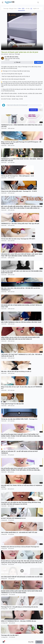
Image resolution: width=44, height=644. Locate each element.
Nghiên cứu (36, 8)
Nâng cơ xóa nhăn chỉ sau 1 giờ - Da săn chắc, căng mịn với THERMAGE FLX (21, 388)
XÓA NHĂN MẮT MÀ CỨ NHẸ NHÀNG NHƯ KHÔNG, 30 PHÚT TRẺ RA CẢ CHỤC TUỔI (21, 306)
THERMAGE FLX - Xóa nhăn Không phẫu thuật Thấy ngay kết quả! (20, 224)
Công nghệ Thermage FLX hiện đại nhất (12, 404)
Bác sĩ (16, 8)
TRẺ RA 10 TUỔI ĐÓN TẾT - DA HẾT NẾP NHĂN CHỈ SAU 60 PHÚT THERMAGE (19, 452)
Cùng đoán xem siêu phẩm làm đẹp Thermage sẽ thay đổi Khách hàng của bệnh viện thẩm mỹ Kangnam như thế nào (21, 503)
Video (21, 9)
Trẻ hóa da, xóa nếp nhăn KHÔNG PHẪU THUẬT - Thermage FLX (19, 419)
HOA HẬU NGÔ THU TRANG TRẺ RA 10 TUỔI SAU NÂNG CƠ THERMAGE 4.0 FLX (22, 486)
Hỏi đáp (29, 9)
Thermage (6, 8)
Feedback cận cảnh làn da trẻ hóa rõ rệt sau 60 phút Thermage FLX (20, 547)
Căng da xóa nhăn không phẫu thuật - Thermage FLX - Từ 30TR (19, 191)
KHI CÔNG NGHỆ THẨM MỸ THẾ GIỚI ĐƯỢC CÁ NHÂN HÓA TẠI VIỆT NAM (22, 577)
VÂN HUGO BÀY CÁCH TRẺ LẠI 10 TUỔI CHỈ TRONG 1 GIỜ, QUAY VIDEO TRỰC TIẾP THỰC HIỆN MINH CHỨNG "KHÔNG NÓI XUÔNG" (22, 255)
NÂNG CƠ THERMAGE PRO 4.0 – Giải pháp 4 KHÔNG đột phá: (19, 621)
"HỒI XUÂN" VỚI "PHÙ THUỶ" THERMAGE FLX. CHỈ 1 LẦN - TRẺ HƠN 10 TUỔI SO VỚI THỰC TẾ (22, 355)
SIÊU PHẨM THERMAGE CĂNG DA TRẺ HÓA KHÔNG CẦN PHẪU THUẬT (21, 322)
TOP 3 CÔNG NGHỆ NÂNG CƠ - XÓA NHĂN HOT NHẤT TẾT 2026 (19, 533)
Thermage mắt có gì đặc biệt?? (10, 635)
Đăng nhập (31, 642)
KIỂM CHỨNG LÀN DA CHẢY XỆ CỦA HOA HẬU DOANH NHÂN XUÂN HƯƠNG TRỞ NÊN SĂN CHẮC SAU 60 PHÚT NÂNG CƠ (20, 338)
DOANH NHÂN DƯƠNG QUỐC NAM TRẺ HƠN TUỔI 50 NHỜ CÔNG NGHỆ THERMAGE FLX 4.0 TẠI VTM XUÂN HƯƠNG (22, 592)
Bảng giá (11, 8)
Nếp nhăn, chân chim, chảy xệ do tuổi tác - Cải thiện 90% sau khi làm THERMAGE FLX (21, 289)
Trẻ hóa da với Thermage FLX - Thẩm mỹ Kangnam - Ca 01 (17, 176)
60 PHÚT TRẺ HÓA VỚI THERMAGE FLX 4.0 (13, 518)
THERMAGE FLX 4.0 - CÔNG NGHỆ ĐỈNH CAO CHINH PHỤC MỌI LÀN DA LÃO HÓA (22, 126)
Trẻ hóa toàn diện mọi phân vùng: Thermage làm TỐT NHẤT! (18, 239)
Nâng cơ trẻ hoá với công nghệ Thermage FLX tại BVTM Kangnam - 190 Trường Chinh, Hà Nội (21, 143)
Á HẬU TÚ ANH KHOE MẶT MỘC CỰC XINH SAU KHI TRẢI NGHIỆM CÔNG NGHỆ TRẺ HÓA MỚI (22, 272)
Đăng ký (39, 642)
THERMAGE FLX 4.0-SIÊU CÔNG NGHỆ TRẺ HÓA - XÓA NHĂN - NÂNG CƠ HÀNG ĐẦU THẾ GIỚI (22, 160)
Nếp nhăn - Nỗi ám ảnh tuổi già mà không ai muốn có (16, 371)
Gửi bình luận (33, 110)
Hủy (41, 110)
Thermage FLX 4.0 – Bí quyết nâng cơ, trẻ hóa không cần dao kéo (20, 607)
